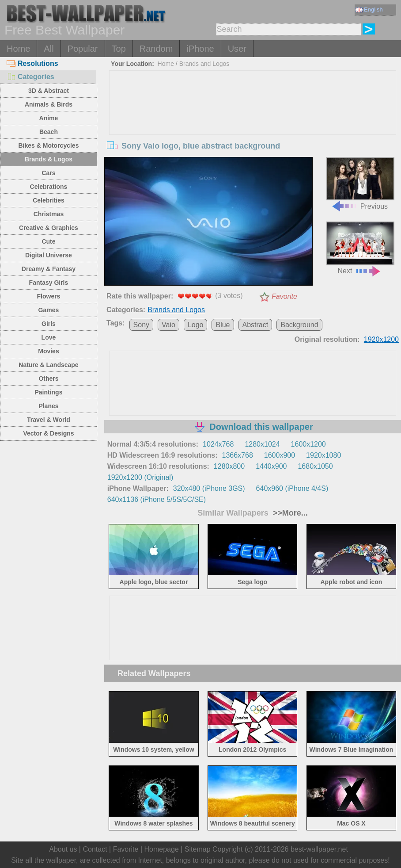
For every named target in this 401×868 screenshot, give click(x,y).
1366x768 (238, 455)
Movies (48, 351)
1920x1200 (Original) (140, 477)
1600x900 (280, 455)
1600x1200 (308, 444)
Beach (49, 132)
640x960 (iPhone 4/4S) (292, 488)
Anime (49, 118)
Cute (48, 241)
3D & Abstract (49, 91)
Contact (95, 849)
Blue (223, 325)
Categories (30, 77)
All (49, 49)
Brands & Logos (49, 159)
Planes (48, 406)
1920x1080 (323, 455)
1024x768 (218, 444)
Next (361, 248)
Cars (48, 173)
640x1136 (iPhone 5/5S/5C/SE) (157, 499)
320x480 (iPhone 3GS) (209, 488)
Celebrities (49, 200)
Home (18, 49)
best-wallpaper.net (319, 849)
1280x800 (229, 466)
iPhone (200, 49)
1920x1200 (381, 339)
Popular (83, 49)
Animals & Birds (49, 104)
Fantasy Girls (49, 283)
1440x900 (271, 466)
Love (49, 337)
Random (156, 49)
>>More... (289, 513)
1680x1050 (315, 466)
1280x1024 (262, 444)
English (369, 10)
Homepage (162, 849)
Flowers (49, 296)
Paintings (48, 392)
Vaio (168, 325)
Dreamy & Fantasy (49, 269)
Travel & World (49, 420)
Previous (361, 183)
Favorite (284, 296)
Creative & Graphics (49, 228)
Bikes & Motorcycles (48, 145)
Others (48, 379)
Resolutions (32, 63)
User (237, 49)
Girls (49, 324)
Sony (141, 325)
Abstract (255, 325)
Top (119, 49)
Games (49, 310)
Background (299, 325)
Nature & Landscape (48, 365)
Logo (196, 325)
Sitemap (198, 849)
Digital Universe (49, 255)
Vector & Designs (48, 433)
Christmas (49, 214)
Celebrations (49, 187)
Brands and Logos (204, 64)
